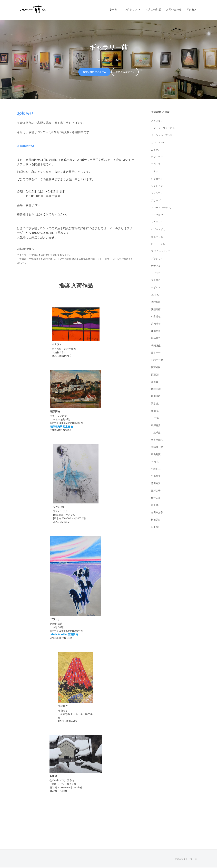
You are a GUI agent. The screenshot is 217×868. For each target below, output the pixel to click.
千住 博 (155, 418)
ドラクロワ (157, 215)
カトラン (156, 150)
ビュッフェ (157, 237)
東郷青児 (156, 426)
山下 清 (155, 527)
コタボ (155, 172)
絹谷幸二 (156, 339)
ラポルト (156, 288)
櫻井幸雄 (156, 390)
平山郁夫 (156, 477)
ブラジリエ (157, 259)
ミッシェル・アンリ (162, 136)
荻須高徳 (156, 310)
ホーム (113, 9)
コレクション (130, 9)
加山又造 (156, 331)
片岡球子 (156, 324)
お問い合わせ (174, 9)
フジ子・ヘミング (161, 252)
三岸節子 (156, 491)
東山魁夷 (156, 455)
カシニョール (159, 143)
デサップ (156, 201)
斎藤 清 (155, 375)
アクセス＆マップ (128, 72)
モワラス (156, 273)
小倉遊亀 (156, 317)
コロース (156, 165)
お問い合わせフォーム (92, 72)
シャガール (157, 179)
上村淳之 (156, 295)
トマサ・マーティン (162, 208)
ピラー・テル (159, 245)
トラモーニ (157, 223)
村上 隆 (155, 506)
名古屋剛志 (157, 440)
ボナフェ (156, 266)
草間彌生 (156, 346)
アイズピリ (157, 121)
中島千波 (156, 433)
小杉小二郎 (157, 361)
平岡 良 (155, 462)
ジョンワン (157, 194)
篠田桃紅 (156, 397)
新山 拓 (155, 411)
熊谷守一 (156, 353)
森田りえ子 (157, 513)
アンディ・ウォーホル (164, 128)
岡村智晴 (156, 302)
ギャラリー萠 (190, 859)
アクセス (192, 9)
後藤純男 (156, 368)
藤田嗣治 (156, 484)
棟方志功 (156, 498)
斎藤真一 (156, 382)
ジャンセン (157, 186)
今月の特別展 (153, 9)
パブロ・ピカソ (160, 230)
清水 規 (155, 404)
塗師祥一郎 (157, 448)
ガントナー (157, 157)
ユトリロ (156, 281)
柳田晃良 (156, 520)
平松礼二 (156, 469)
